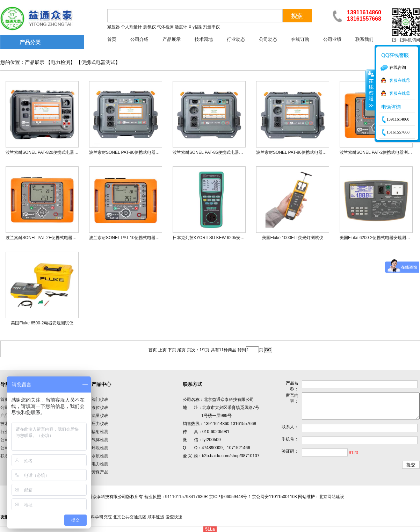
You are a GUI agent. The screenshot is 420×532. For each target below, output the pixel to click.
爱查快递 (174, 517)
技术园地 (204, 39)
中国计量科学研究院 (93, 517)
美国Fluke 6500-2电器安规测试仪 (42, 323)
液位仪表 (100, 408)
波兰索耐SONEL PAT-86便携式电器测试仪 (296, 152)
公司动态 (268, 39)
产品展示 (172, 39)
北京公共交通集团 (130, 517)
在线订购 (300, 39)
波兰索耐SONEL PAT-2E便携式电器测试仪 (45, 238)
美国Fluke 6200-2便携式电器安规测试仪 (377, 238)
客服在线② (400, 93)
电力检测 (60, 62)
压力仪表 (100, 424)
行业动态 (236, 39)
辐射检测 (100, 432)
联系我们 (364, 39)
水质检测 (100, 456)
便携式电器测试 (98, 62)
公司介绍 (139, 39)
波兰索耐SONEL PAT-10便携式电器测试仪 (129, 238)
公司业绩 (332, 39)
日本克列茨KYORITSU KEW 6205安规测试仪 (215, 238)
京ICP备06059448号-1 (230, 497)
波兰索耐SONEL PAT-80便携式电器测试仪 (129, 152)
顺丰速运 (156, 517)
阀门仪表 (100, 400)
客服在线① (400, 80)
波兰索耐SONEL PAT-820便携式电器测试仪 (46, 152)
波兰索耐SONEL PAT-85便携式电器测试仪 (212, 152)
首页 (112, 39)
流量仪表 (100, 416)
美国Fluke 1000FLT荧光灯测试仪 (293, 238)
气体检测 (100, 440)
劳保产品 (100, 472)
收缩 (370, 90)
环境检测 (100, 448)
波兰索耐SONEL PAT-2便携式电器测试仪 (378, 152)
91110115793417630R (187, 497)
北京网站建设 (332, 497)
